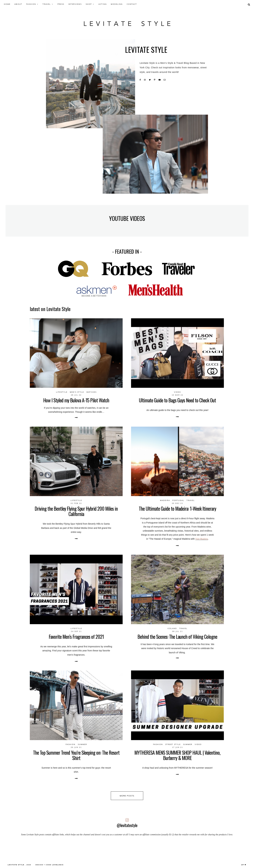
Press (61, 4)
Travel (47, 4)
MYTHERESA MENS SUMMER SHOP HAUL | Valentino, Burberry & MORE (177, 755)
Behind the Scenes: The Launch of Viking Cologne (177, 637)
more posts (127, 796)
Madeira (165, 500)
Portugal (178, 500)
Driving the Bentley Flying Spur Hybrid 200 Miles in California (76, 511)
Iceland (172, 628)
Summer (82, 744)
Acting (103, 4)
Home (7, 4)
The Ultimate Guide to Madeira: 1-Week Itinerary (177, 508)
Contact (132, 4)
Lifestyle (62, 392)
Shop (89, 4)
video (177, 392)
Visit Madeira (202, 539)
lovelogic (58, 865)
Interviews (75, 4)
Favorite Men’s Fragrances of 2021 (76, 637)
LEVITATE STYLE (16, 865)
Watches (91, 392)
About (18, 4)
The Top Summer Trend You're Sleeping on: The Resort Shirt (76, 755)
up (244, 865)
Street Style (173, 744)
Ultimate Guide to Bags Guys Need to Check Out (177, 400)
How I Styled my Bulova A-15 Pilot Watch (76, 400)
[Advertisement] (127, 848)
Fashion (31, 4)
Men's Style (77, 392)
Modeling (117, 4)
